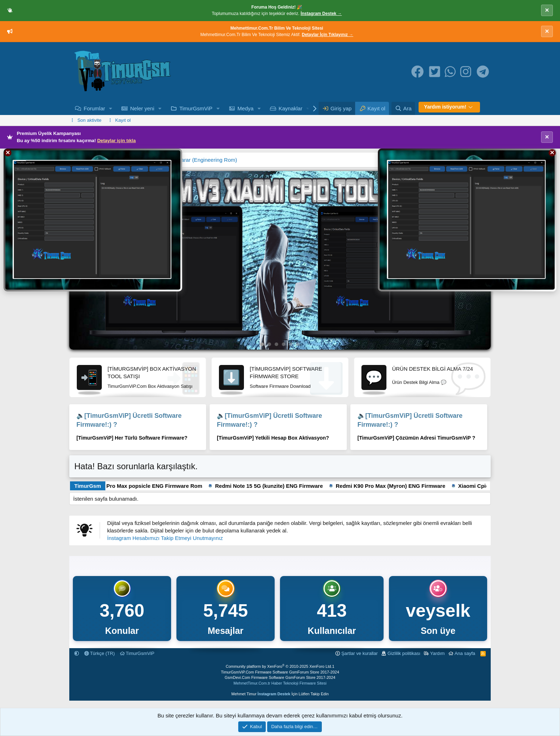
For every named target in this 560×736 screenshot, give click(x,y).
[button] (111, 108)
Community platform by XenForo (279, 666)
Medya (246, 108)
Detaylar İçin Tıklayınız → (327, 35)
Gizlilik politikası (404, 653)
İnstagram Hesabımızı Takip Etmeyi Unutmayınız (165, 538)
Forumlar (94, 108)
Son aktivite (89, 120)
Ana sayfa (465, 653)
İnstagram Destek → (321, 14)
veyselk (438, 611)
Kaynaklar (291, 108)
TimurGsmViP (196, 108)
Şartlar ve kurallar (360, 653)
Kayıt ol (123, 120)
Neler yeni (142, 108)
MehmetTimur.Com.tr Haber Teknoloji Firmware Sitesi (280, 683)
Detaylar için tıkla (116, 141)
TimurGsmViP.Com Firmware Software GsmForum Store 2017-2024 (280, 672)
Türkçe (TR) (100, 653)
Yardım (437, 653)
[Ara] (403, 108)
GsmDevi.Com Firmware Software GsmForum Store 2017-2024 (280, 677)
